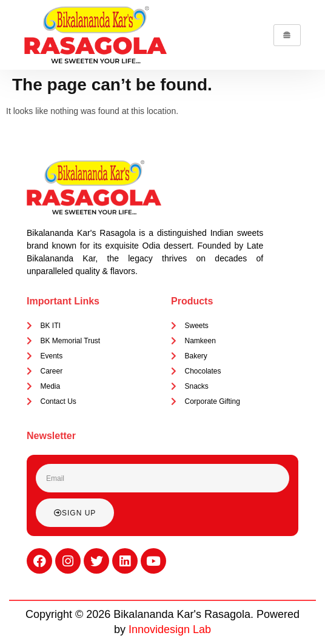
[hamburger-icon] (287, 35)
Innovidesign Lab (170, 629)
